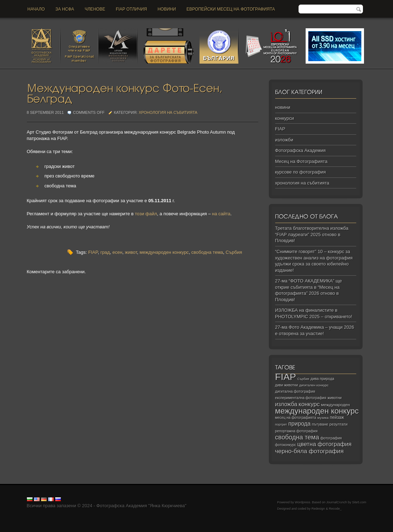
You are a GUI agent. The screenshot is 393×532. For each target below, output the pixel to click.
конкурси (285, 118)
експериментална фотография (301, 398)
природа (299, 423)
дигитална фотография (295, 391)
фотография (331, 438)
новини (167, 9)
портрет (281, 425)
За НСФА (65, 9)
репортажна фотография (296, 431)
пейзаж (337, 417)
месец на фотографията (296, 418)
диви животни (287, 385)
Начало (36, 9)
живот (131, 252)
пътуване (320, 424)
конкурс (309, 404)
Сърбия (234, 252)
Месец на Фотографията (301, 161)
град (105, 252)
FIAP (93, 252)
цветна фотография (325, 444)
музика (323, 418)
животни (335, 398)
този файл (146, 214)
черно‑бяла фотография (310, 451)
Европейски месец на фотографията (231, 9)
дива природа (322, 379)
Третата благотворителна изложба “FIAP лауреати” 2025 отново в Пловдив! (312, 234)
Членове (95, 9)
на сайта (221, 214)
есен (117, 252)
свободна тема (207, 252)
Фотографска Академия (300, 150)
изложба (286, 404)
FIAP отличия (131, 9)
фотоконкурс (286, 445)
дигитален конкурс (314, 385)
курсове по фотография (301, 172)
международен (336, 405)
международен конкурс (164, 252)
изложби (284, 140)
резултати (338, 424)
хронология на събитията (168, 112)
